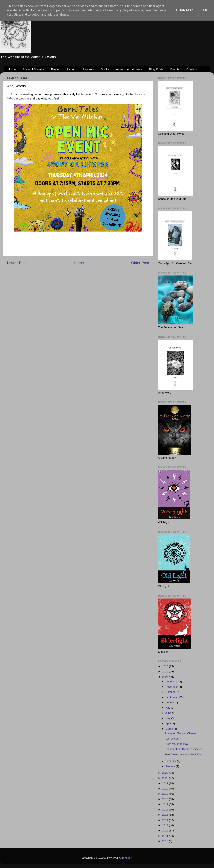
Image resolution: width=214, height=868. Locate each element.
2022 (166, 778)
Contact (192, 69)
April (168, 723)
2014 (166, 820)
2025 (166, 672)
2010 (166, 841)
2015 (166, 815)
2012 (166, 831)
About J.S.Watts (33, 69)
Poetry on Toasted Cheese (181, 733)
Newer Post (17, 263)
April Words (172, 739)
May (168, 718)
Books (105, 69)
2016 (166, 810)
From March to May (176, 744)
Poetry (55, 69)
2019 (166, 794)
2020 (166, 789)
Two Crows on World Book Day (183, 754)
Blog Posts (156, 69)
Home (12, 69)
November (172, 687)
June (169, 713)
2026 (166, 666)
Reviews (88, 69)
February (171, 761)
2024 (166, 677)
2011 (166, 836)
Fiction (71, 69)
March (169, 729)
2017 (166, 804)
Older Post (140, 263)
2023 (166, 773)
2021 (166, 783)
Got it (203, 10)
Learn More (185, 10)
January (171, 766)
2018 (166, 799)
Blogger (127, 858)
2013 (166, 825)
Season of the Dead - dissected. (184, 749)
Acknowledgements (129, 69)
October (171, 692)
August (170, 702)
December (172, 682)
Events (175, 69)
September (172, 697)
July (168, 708)
